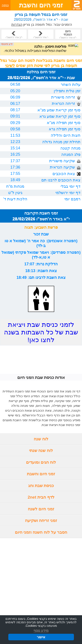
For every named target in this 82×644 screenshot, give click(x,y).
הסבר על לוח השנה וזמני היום (41, 532)
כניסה (5, 5)
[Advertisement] (41, 581)
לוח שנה (41, 439)
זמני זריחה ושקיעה (41, 520)
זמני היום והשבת (41, 474)
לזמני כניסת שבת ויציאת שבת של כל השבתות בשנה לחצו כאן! (41, 332)
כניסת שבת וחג (41, 486)
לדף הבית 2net (41, 497)
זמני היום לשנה (41, 509)
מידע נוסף (41, 631)
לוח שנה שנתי (41, 451)
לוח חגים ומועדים (41, 462)
